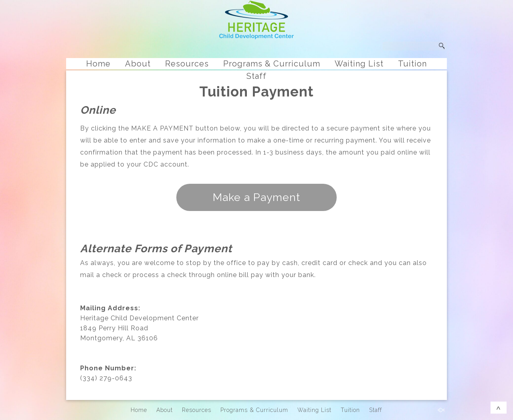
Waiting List (359, 64)
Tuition (412, 64)
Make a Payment (256, 197)
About (138, 64)
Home (98, 64)
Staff (256, 76)
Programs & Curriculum (272, 64)
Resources (187, 64)
